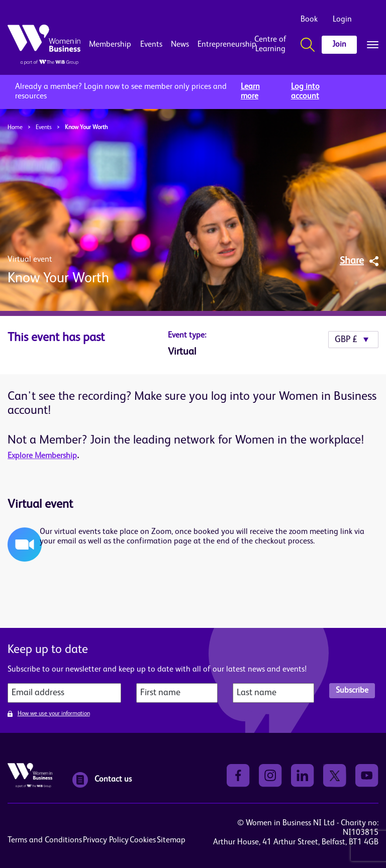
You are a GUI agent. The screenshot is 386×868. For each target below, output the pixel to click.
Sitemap (171, 840)
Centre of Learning (270, 44)
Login (342, 20)
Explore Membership (42, 456)
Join (339, 45)
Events (151, 45)
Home (15, 128)
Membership (110, 45)
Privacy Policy (106, 840)
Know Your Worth (86, 128)
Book (309, 20)
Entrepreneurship (219, 45)
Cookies (143, 840)
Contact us (102, 780)
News (180, 45)
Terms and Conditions (45, 840)
